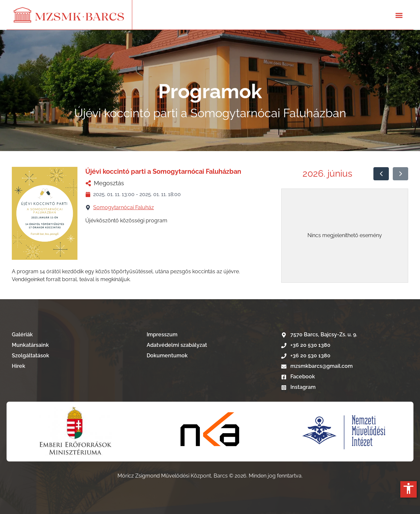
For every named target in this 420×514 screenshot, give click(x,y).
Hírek (19, 366)
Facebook (298, 377)
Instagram (298, 387)
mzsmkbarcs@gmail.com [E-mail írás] (317, 366)
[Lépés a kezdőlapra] (69, 15)
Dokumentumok (167, 356)
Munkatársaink (30, 345)
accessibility (409, 488)
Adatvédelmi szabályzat (177, 345)
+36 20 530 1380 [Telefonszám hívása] (306, 345)
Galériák (22, 335)
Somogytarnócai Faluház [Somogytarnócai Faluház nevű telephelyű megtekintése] (124, 207)
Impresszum (162, 335)
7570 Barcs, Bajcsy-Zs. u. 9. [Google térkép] (319, 335)
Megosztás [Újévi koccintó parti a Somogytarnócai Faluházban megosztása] (105, 183)
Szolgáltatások (31, 356)
